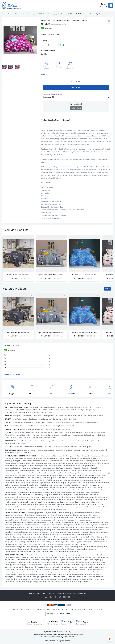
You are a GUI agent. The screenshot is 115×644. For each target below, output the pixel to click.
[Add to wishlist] (32, 296)
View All (108, 289)
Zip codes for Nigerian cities (67, 593)
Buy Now (76, 88)
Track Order (69, 609)
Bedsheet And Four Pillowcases (18, 275)
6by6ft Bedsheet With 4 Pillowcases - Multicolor (51, 275)
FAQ (39, 593)
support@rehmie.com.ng (52, 637)
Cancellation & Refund (55, 609)
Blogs (44, 593)
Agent (82, 622)
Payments (51, 593)
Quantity (44, 41)
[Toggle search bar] (105, 5)
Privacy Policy (41, 609)
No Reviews (48, 28)
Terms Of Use (29, 609)
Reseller (90, 609)
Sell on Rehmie (80, 609)
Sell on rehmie (76, 108)
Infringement (18, 609)
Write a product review (12, 374)
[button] (111, 5)
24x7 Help (98, 609)
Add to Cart (76, 81)
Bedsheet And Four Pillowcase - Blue (84, 275)
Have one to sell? (76, 104)
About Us (32, 593)
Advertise (53, 622)
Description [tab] (68, 120)
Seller (67, 622)
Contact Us (82, 593)
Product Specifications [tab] (50, 120)
